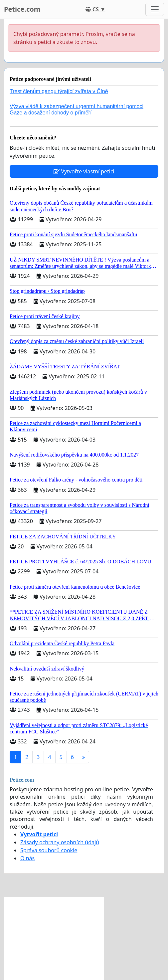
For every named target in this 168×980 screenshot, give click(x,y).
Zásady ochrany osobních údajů (60, 842)
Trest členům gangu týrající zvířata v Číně (59, 91)
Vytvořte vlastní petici (84, 171)
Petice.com (22, 9)
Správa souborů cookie (49, 850)
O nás (27, 858)
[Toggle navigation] (155, 9)
